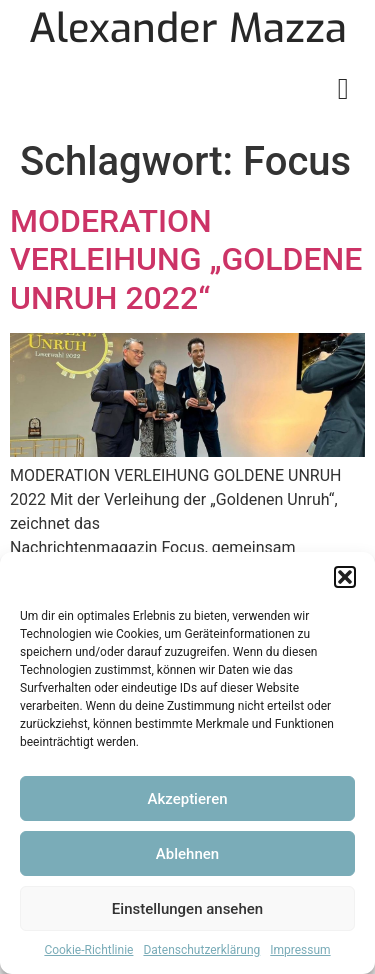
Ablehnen (187, 854)
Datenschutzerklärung (201, 950)
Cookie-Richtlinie (88, 950)
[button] (345, 577)
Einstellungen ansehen (187, 909)
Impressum (300, 950)
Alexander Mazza (188, 28)
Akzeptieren (187, 799)
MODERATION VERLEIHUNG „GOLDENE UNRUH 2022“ (186, 259)
